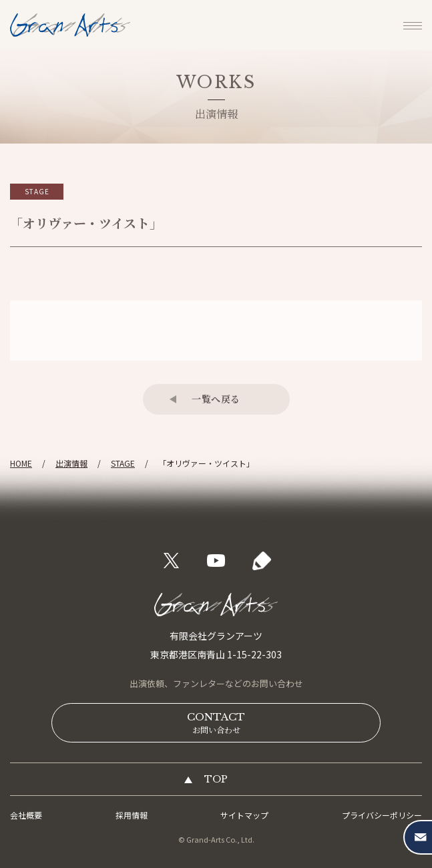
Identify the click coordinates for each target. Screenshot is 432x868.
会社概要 (26, 815)
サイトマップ (244, 815)
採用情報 (132, 815)
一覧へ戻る (216, 399)
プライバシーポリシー (382, 815)
